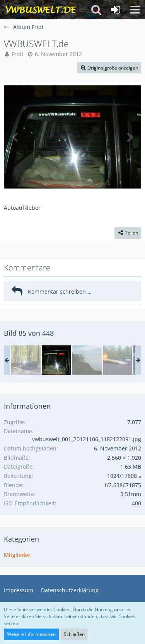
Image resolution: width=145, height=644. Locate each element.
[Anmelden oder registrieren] (116, 10)
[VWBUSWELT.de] (56, 360)
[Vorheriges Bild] (15, 137)
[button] (135, 10)
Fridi (17, 54)
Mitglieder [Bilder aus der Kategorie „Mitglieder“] (17, 555)
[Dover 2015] (87, 360)
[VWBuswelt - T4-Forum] (41, 10)
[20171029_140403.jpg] (26, 360)
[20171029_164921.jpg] (118, 360)
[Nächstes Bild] (130, 137)
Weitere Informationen (31, 634)
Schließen (74, 634)
